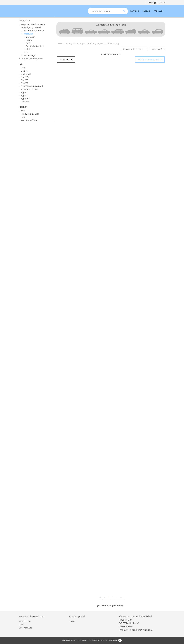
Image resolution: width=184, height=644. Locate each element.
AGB (21, 624)
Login (72, 621)
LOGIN (162, 3)
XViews (146, 11)
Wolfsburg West (29, 120)
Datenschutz (25, 628)
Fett (28, 43)
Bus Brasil (26, 74)
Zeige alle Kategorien (32, 59)
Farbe (29, 40)
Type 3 (24, 92)
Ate (23, 111)
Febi (23, 117)
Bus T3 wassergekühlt (32, 86)
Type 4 (24, 96)
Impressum (25, 621)
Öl (27, 52)
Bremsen (31, 37)
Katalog (135, 11)
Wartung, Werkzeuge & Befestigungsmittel (85, 44)
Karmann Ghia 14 (30, 89)
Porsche (25, 102)
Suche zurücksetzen (148, 60)
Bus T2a (25, 77)
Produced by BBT (30, 114)
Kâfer (24, 68)
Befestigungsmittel (34, 31)
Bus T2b (25, 80)
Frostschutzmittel (35, 46)
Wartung (28, 34)
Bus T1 (24, 71)
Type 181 (25, 99)
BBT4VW (113, 640)
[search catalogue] (124, 11)
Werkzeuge (30, 55)
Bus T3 (24, 83)
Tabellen (159, 11)
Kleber (30, 49)
